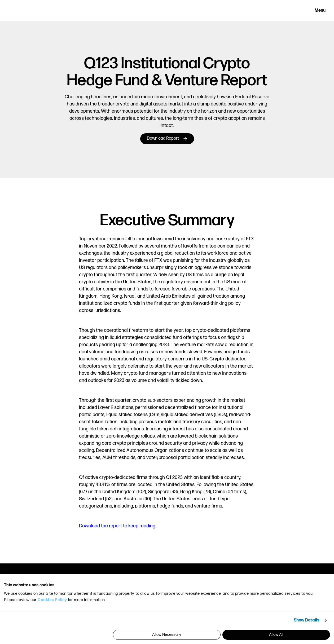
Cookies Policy (52, 600)
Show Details (307, 620)
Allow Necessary (167, 635)
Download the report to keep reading (117, 526)
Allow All (276, 635)
